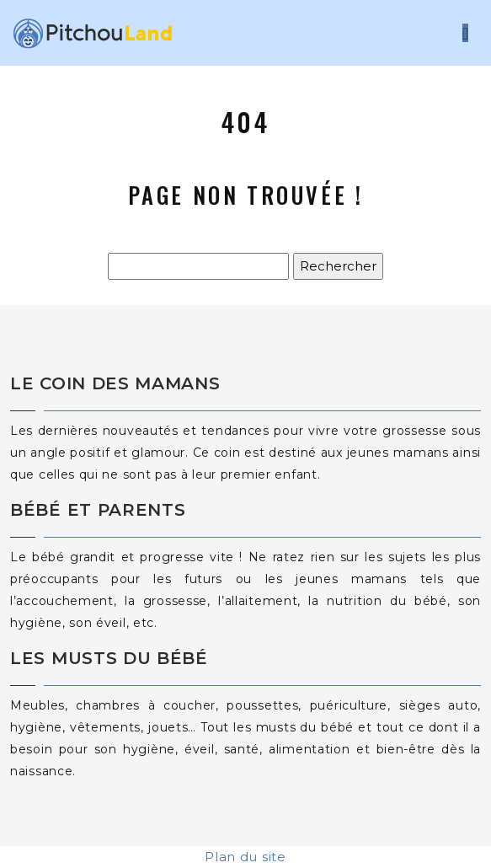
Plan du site (245, 857)
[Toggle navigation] (465, 33)
